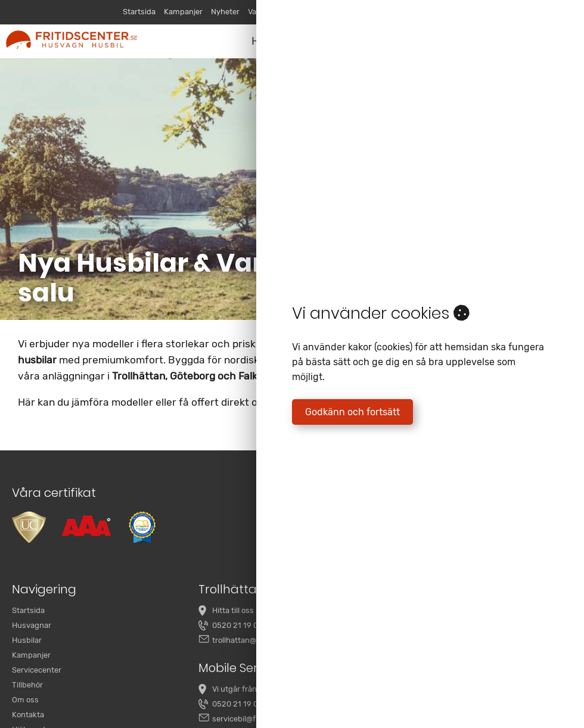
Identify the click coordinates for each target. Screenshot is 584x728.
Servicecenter (37, 670)
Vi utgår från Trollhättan (255, 689)
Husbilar (27, 640)
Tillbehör (27, 685)
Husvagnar (32, 625)
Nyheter (225, 12)
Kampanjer (183, 12)
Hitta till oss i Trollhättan (255, 610)
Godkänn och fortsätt (352, 412)
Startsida (139, 12)
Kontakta (28, 715)
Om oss (25, 700)
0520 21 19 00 (237, 625)
